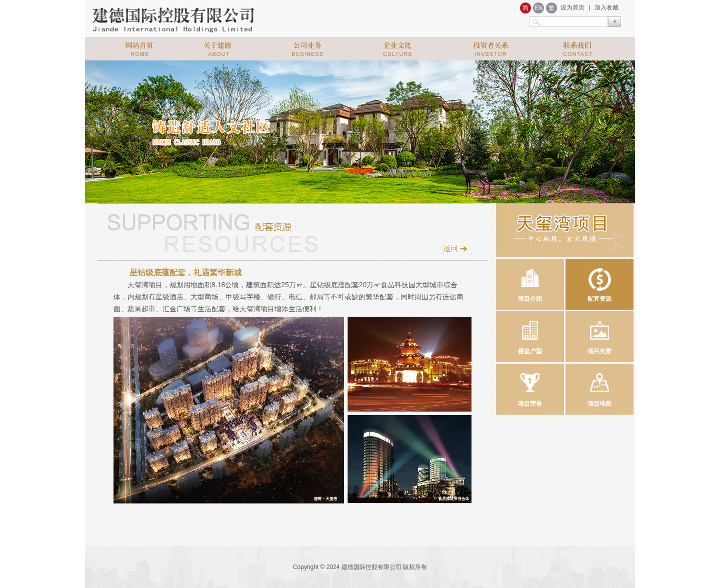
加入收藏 (606, 7)
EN (539, 8)
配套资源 (599, 281)
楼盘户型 (530, 333)
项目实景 (599, 333)
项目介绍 (530, 281)
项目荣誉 (530, 385)
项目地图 (599, 385)
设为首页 (572, 7)
